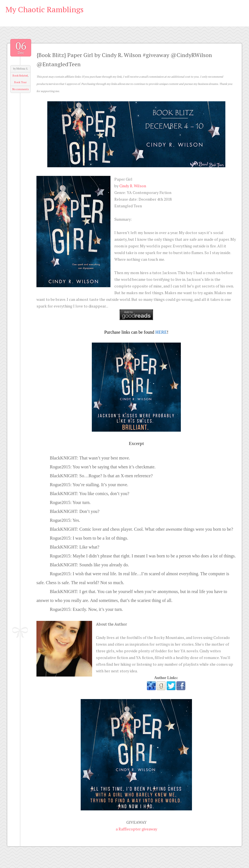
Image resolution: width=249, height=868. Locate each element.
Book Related (20, 76)
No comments (20, 89)
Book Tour (20, 82)
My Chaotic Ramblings (45, 9)
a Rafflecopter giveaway (136, 829)
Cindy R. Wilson (133, 186)
